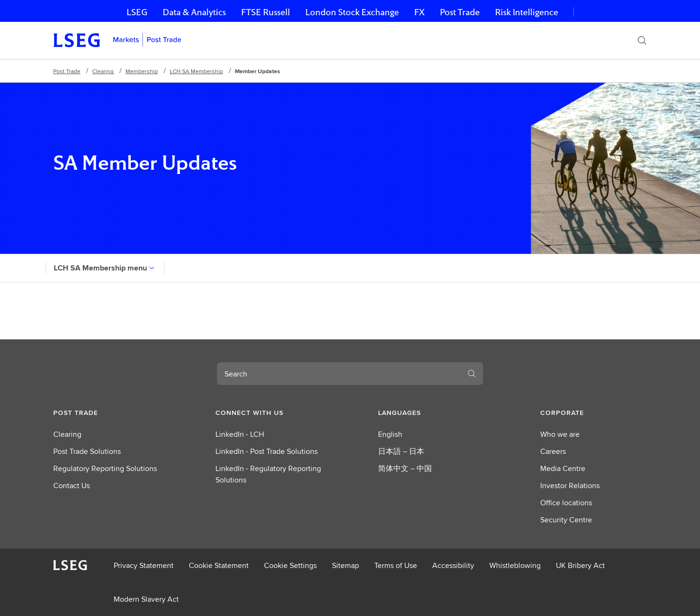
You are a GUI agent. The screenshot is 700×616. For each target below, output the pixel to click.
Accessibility (453, 565)
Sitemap (345, 565)
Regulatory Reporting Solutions (105, 468)
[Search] (642, 40)
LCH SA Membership (196, 71)
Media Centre (563, 468)
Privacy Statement (144, 565)
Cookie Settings (290, 565)
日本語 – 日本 (401, 451)
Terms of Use (396, 565)
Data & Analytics (194, 12)
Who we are (560, 434)
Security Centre (566, 520)
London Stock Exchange (352, 12)
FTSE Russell (266, 12)
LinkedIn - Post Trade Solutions (267, 451)
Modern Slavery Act (146, 599)
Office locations (566, 503)
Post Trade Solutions (87, 451)
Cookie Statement (219, 565)
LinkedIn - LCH (240, 434)
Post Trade (460, 12)
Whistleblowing (515, 565)
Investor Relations (570, 486)
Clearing (103, 71)
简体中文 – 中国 (405, 468)
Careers (553, 451)
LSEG (137, 12)
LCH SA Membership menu (105, 268)
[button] (107, 413)
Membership (142, 71)
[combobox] (339, 374)
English (390, 434)
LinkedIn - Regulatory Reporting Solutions (268, 474)
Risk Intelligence (527, 12)
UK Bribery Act (580, 565)
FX (419, 12)
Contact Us (72, 486)
